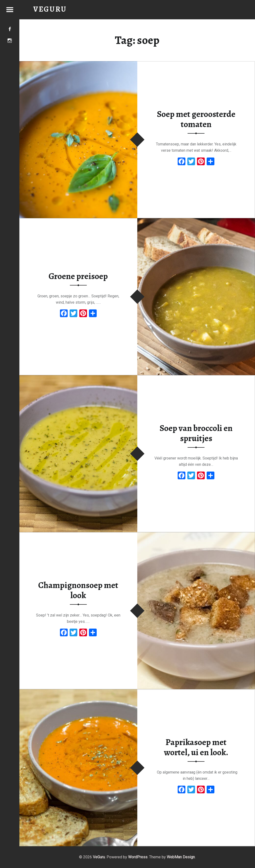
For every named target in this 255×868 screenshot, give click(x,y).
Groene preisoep (78, 276)
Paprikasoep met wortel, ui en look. (196, 747)
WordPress (138, 857)
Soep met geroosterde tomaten (196, 119)
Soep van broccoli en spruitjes (196, 433)
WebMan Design (181, 857)
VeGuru (99, 857)
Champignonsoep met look (78, 590)
